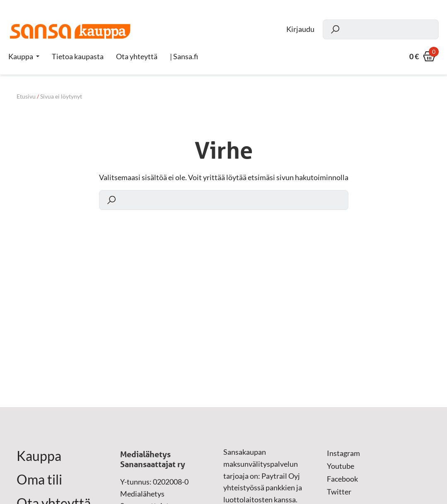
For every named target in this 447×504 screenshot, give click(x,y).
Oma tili (39, 480)
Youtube (341, 466)
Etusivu (26, 96)
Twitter (339, 492)
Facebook (342, 479)
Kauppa (21, 56)
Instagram (343, 453)
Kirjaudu (300, 29)
